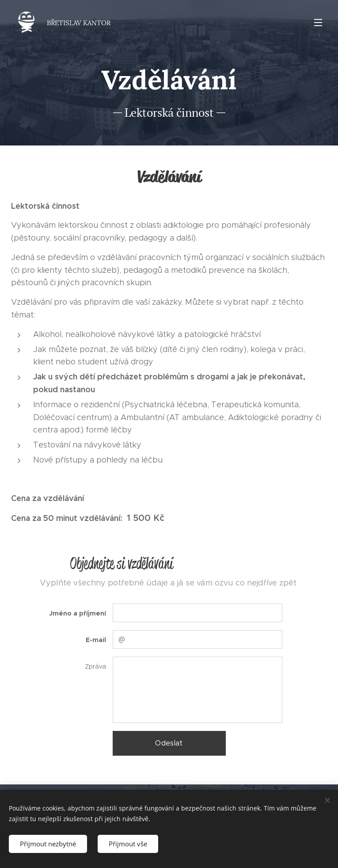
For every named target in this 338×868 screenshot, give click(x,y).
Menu (318, 23)
